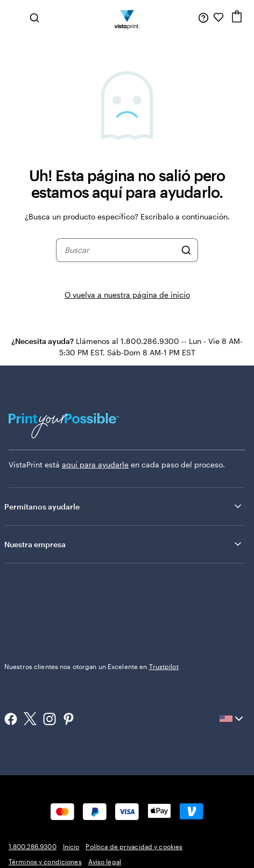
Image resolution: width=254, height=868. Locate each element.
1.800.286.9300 (33, 846)
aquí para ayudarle (95, 464)
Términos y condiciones (45, 862)
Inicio (71, 846)
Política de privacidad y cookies (134, 846)
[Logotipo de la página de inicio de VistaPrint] (127, 17)
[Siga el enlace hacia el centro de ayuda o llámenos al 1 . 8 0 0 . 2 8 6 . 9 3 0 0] (203, 17)
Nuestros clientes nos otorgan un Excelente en (91, 666)
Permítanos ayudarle (124, 506)
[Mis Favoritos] (218, 17)
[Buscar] (186, 250)
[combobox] (120, 250)
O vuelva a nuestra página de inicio (127, 295)
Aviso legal (105, 862)
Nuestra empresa (124, 544)
